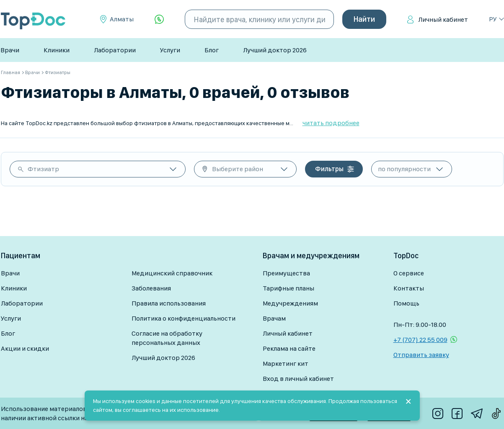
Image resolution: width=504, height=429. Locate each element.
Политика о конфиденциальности (184, 318)
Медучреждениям (290, 303)
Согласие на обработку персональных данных (167, 338)
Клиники (57, 50)
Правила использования (169, 303)
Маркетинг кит (286, 363)
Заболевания (151, 288)
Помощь (406, 303)
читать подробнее (331, 123)
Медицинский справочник (172, 273)
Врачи (10, 50)
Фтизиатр (43, 169)
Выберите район (238, 169)
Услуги (170, 50)
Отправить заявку (421, 355)
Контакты (409, 288)
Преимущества (286, 273)
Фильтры (329, 169)
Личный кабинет (443, 19)
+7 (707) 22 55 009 (420, 340)
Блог (212, 50)
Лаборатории (115, 50)
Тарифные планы (288, 288)
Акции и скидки (25, 348)
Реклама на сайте (289, 348)
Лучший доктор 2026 (275, 50)
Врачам (274, 318)
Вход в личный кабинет (298, 379)
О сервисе (409, 273)
